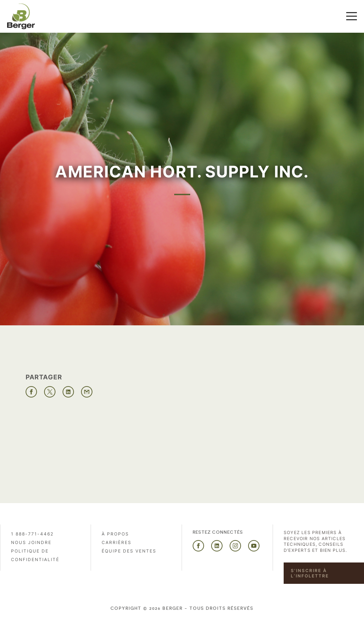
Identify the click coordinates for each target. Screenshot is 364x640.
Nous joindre (31, 542)
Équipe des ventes (129, 551)
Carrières (117, 542)
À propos (115, 534)
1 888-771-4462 (32, 534)
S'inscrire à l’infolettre (310, 573)
